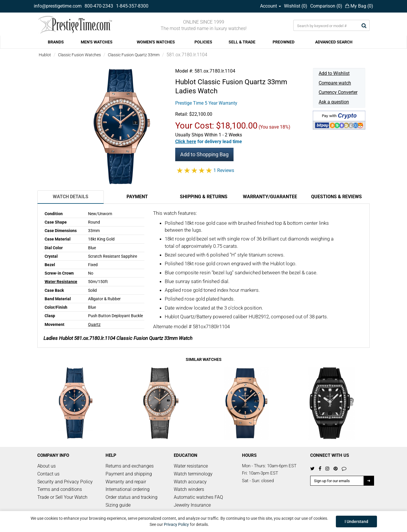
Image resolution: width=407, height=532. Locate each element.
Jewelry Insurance (192, 505)
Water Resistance (61, 282)
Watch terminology (193, 474)
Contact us (48, 474)
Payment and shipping (129, 474)
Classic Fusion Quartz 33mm (134, 55)
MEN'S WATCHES (97, 42)
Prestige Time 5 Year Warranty (206, 103)
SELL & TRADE (242, 42)
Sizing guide (118, 505)
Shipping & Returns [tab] (204, 197)
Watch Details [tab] (71, 197)
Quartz (94, 324)
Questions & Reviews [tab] (336, 197)
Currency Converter (338, 92)
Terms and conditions (60, 489)
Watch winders (189, 489)
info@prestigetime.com (58, 6)
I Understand (356, 522)
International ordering (128, 489)
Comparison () (326, 6)
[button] (209, 142)
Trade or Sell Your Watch (62, 497)
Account (271, 6)
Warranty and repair (126, 482)
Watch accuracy (190, 482)
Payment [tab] (137, 197)
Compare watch (335, 83)
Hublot (45, 55)
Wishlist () (296, 6)
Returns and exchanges (130, 466)
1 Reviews (224, 170)
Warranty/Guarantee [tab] (270, 197)
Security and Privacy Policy (65, 482)
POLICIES (203, 42)
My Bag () (359, 6)
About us (47, 466)
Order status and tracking (131, 497)
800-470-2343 (99, 6)
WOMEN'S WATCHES (156, 42)
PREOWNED (284, 42)
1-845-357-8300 (132, 6)
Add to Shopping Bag (204, 154)
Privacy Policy (176, 524)
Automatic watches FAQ (198, 497)
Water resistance (191, 466)
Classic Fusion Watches (79, 55)
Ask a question (334, 102)
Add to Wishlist (334, 73)
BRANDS (56, 42)
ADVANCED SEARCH (334, 42)
